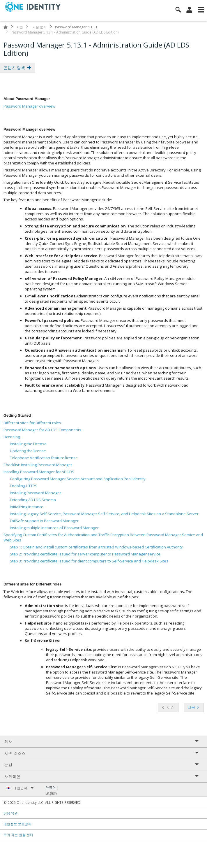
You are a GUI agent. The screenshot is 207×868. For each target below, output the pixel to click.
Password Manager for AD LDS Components (42, 430)
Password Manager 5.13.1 (76, 27)
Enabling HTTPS (24, 486)
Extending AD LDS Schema (33, 500)
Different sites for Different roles (32, 423)
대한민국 (24, 788)
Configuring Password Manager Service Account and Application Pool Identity (78, 479)
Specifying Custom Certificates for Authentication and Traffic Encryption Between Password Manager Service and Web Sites (103, 537)
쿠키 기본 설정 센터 (18, 835)
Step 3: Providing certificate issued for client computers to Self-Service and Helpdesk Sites (89, 561)
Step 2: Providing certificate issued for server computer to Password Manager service (85, 554)
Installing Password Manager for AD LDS (39, 472)
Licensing (12, 437)
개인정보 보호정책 (18, 824)
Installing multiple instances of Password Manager (54, 528)
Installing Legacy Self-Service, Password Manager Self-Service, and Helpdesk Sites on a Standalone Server (104, 514)
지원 (20, 27)
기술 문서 (39, 27)
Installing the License (28, 444)
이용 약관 (11, 813)
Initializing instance (27, 507)
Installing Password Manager (36, 493)
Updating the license (28, 451)
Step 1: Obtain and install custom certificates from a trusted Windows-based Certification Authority (96, 547)
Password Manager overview (29, 106)
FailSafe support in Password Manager (44, 521)
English (51, 793)
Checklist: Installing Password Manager (38, 465)
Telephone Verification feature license (44, 458)
